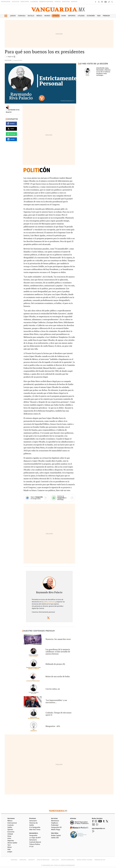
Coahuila (22, 16)
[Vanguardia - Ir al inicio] (58, 9)
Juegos (13, 16)
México (39, 16)
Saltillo (31, 16)
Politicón (8, 60)
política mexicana (49, 602)
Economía (91, 16)
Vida (99, 16)
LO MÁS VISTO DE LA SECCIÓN (94, 64)
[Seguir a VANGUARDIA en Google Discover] (11, 57)
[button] (6, 16)
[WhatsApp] (63, 498)
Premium (106, 16)
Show (64, 16)
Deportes (72, 16)
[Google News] (36, 498)
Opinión (56, 16)
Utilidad (81, 16)
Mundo (47, 16)
